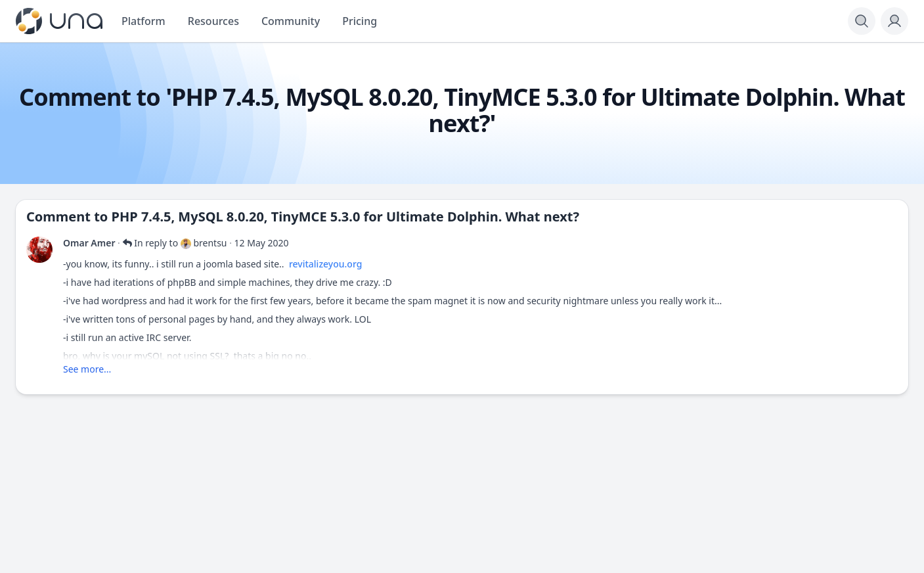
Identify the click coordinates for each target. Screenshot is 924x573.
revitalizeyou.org (325, 264)
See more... (87, 369)
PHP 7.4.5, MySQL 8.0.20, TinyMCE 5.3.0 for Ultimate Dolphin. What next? (345, 217)
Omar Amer (89, 243)
